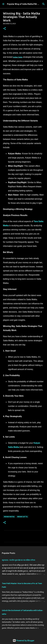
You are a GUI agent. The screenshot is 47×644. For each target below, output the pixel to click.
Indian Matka (9, 517)
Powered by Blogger (24, 641)
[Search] (43, 4)
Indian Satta (18, 57)
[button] (5, 29)
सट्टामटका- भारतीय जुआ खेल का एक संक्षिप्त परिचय (18, 560)
